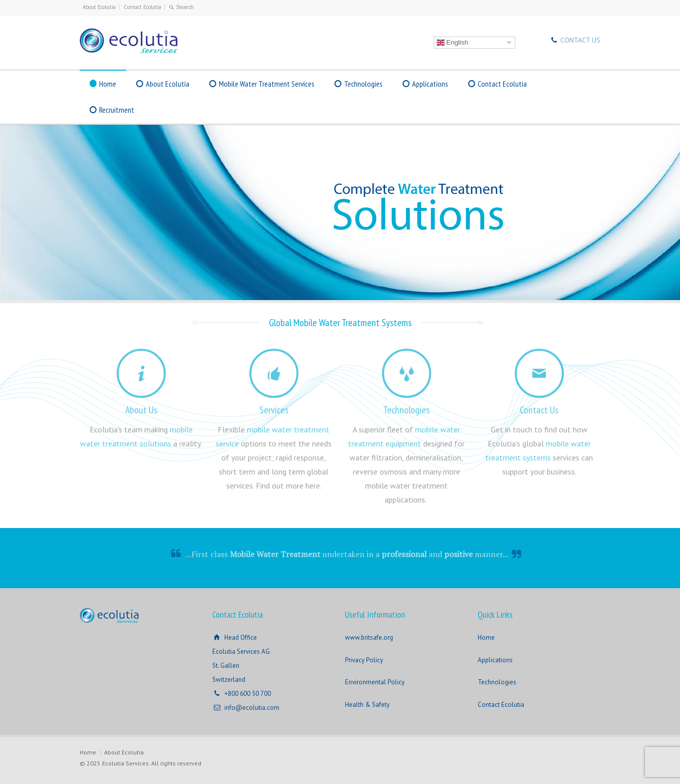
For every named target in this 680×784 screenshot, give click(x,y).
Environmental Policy (375, 682)
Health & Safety (367, 705)
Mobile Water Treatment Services (267, 84)
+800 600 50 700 (248, 694)
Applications (430, 84)
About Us (141, 406)
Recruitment (117, 110)
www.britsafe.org (369, 637)
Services (274, 406)
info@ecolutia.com (252, 708)
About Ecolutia (99, 7)
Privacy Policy (364, 660)
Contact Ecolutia (142, 7)
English (452, 42)
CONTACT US (580, 40)
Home (108, 84)
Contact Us (539, 406)
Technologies (363, 84)
